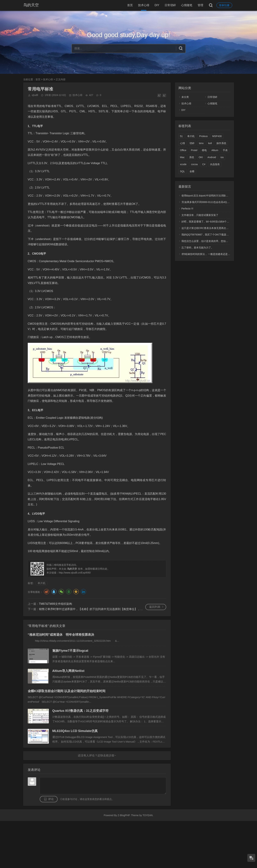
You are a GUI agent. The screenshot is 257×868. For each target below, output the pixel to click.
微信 (61, 592)
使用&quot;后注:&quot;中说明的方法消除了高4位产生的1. (213, 196)
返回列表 (155, 607)
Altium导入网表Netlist (68, 671)
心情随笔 (187, 5)
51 (181, 136)
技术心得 (144, 5)
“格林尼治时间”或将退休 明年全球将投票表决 (61, 635)
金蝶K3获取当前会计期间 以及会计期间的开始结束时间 (67, 691)
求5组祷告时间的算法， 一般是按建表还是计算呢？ (210, 254)
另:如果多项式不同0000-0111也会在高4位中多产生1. (210, 202)
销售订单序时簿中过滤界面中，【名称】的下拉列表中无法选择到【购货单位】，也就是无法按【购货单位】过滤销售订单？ (116, 609)
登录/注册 (224, 5)
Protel (194, 150)
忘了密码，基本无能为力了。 (197, 248)
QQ (54, 592)
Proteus (203, 136)
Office (183, 150)
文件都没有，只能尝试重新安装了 (200, 215)
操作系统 (221, 143)
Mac (182, 157)
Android (212, 157)
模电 (204, 150)
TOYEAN (147, 815)
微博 (47, 592)
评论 (51, 799)
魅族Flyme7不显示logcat (70, 651)
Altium (215, 150)
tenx (201, 143)
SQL (183, 171)
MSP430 (217, 136)
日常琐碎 (170, 5)
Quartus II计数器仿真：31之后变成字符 (80, 711)
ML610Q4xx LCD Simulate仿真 (75, 731)
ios (222, 157)
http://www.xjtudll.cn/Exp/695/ (75, 573)
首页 (130, 5)
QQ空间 (76, 592)
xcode (183, 164)
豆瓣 (69, 592)
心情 (183, 143)
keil (210, 143)
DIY (157, 5)
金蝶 (192, 171)
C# (204, 164)
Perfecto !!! (187, 209)
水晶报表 (215, 164)
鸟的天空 (31, 5)
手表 (225, 150)
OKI (201, 157)
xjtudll (35, 95)
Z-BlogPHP (124, 815)
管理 (200, 5)
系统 (192, 157)
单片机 (42, 583)
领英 (83, 592)
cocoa (194, 164)
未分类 (185, 97)
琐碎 (192, 143)
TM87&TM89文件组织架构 (56, 604)
